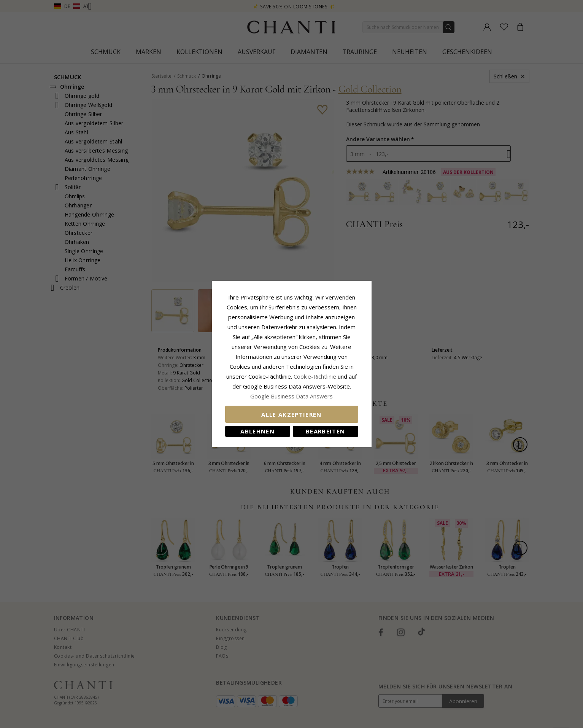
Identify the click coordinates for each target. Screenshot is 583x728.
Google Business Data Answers (291, 396)
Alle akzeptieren (291, 414)
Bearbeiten (326, 431)
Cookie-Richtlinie (315, 376)
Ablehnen (257, 431)
